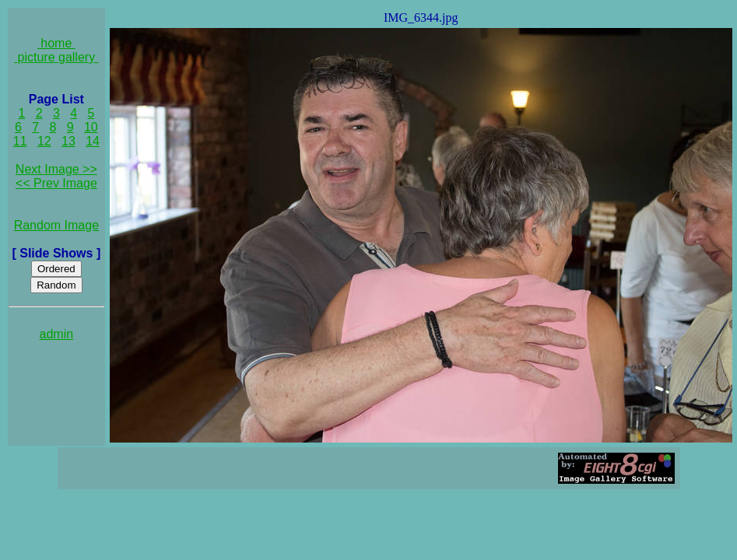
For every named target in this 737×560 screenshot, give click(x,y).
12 (44, 141)
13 (68, 141)
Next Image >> (56, 169)
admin (57, 334)
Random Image (56, 225)
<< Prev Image (56, 183)
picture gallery (56, 57)
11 (20, 141)
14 (93, 141)
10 (91, 127)
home (56, 43)
